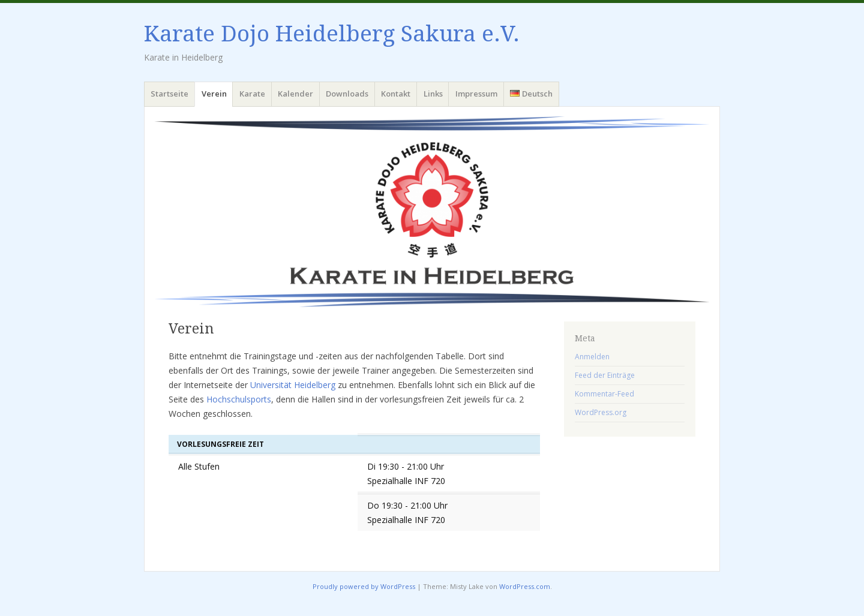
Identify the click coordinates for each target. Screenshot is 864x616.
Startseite (169, 94)
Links (433, 94)
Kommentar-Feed (604, 394)
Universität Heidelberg (293, 385)
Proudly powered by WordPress (364, 586)
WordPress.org (601, 412)
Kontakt (396, 94)
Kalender (295, 94)
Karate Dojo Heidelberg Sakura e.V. (332, 34)
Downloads (347, 94)
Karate (252, 94)
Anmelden (592, 357)
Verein (214, 94)
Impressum (476, 94)
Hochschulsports (239, 399)
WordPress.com (525, 586)
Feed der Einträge (605, 375)
